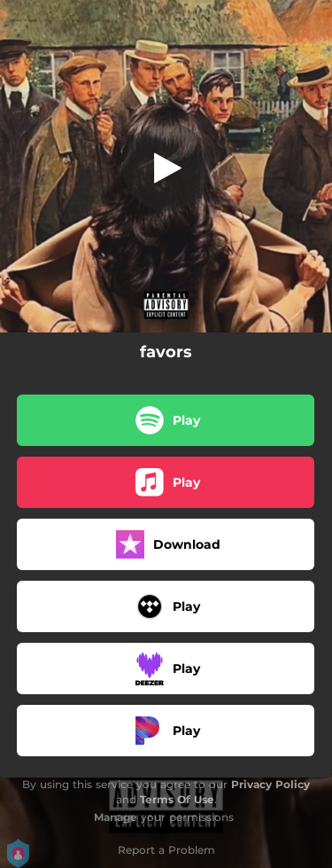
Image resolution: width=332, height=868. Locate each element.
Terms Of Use (177, 799)
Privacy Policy (270, 784)
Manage (116, 817)
